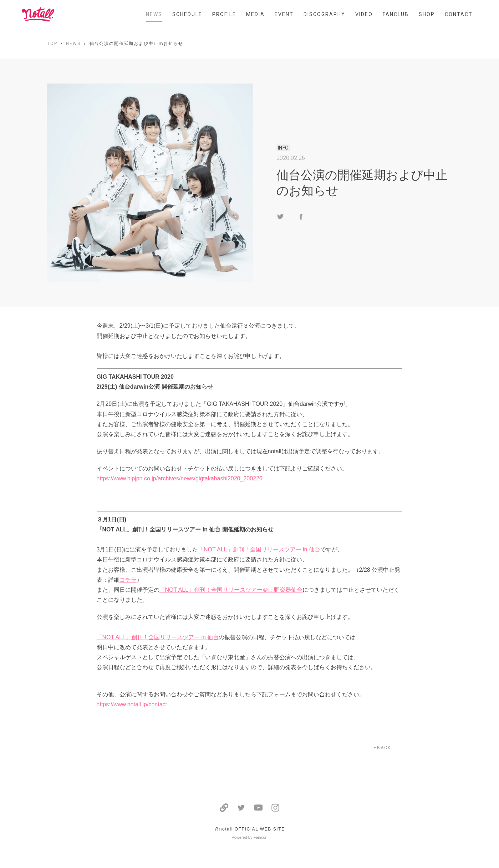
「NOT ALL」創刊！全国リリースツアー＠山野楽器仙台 (231, 590)
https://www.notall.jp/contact (132, 704)
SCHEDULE (187, 14)
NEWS (154, 14)
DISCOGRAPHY (324, 14)
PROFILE (224, 14)
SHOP (427, 14)
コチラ (128, 580)
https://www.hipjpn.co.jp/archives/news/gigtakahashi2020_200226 (180, 478)
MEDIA (255, 14)
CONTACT (459, 14)
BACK (384, 748)
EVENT (284, 14)
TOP (52, 44)
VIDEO (364, 14)
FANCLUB (396, 14)
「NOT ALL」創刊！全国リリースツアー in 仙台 (259, 549)
